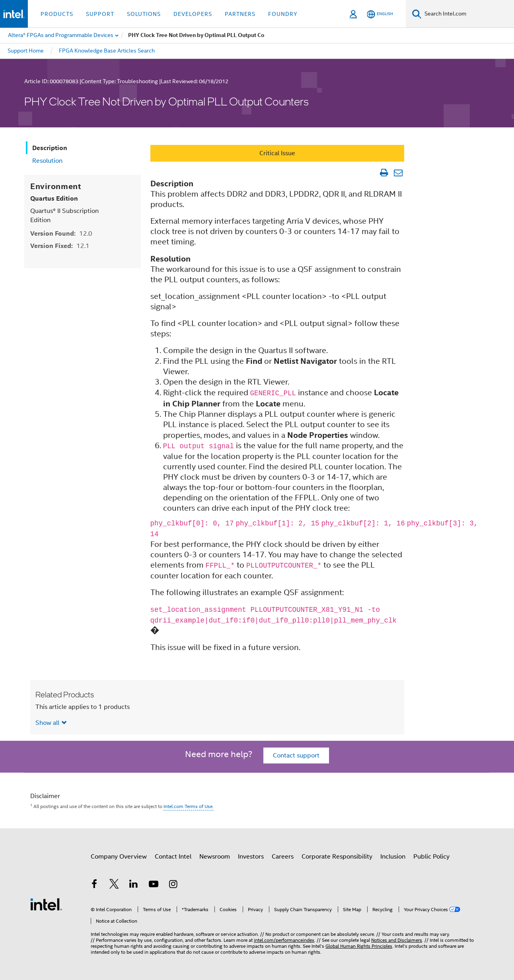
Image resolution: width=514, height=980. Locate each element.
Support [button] (100, 14)
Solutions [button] (144, 14)
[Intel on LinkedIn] (134, 885)
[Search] (417, 14)
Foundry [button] (283, 14)
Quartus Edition (54, 198)
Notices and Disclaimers (397, 940)
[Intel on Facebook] (94, 885)
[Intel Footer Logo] (46, 904)
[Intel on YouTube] (154, 885)
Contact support (296, 755)
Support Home (26, 51)
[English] (380, 14)
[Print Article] (384, 173)
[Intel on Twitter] (114, 885)
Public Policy (431, 857)
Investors (251, 857)
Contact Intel (173, 857)
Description (50, 148)
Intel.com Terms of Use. (189, 806)
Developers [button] (193, 14)
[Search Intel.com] (468, 14)
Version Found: (61, 233)
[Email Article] (398, 173)
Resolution (47, 161)
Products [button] (57, 14)
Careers (283, 857)
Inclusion (393, 857)
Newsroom (215, 857)
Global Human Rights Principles (359, 946)
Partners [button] (240, 14)
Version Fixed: (60, 246)
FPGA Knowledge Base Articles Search (107, 51)
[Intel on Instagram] (173, 885)
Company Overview (119, 857)
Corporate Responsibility (337, 857)
